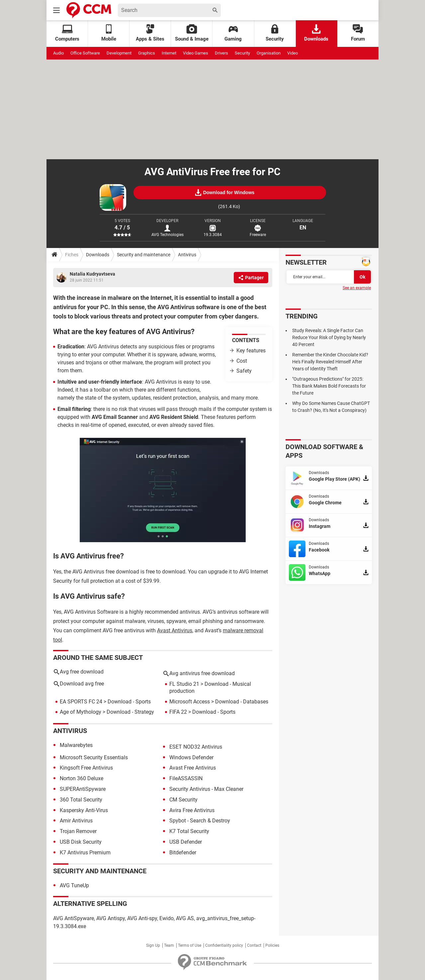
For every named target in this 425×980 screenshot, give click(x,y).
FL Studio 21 (184, 684)
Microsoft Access (190, 702)
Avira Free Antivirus (192, 810)
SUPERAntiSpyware (83, 789)
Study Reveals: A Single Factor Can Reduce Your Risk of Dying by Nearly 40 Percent (329, 337)
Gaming (233, 33)
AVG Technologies (168, 235)
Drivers (221, 53)
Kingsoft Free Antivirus (86, 768)
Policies (272, 945)
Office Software (85, 53)
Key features (251, 351)
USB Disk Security (81, 842)
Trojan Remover (78, 831)
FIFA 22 (178, 712)
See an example (357, 288)
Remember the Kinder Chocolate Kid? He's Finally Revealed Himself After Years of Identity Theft (330, 362)
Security (275, 33)
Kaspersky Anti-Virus (84, 810)
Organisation (269, 53)
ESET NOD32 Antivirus (196, 747)
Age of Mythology (81, 712)
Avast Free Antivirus (193, 768)
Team (169, 945)
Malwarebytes (76, 745)
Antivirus (187, 255)
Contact (254, 945)
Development (119, 53)
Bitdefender (183, 853)
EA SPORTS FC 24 (81, 702)
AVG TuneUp (74, 885)
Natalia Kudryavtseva (92, 274)
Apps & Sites (150, 33)
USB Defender (186, 842)
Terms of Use (190, 945)
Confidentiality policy (224, 945)
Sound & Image (192, 33)
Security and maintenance (144, 255)
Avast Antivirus (175, 630)
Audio (58, 53)
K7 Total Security (189, 831)
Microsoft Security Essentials (94, 757)
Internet (169, 53)
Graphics (147, 53)
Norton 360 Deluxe (82, 778)
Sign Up (153, 945)
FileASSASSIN (186, 778)
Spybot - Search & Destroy (200, 821)
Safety (244, 371)
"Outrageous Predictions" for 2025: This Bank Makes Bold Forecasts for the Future (329, 386)
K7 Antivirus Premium (85, 853)
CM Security (183, 800)
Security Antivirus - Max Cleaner (206, 789)
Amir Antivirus (76, 821)
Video (293, 53)
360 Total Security (81, 800)
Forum (358, 33)
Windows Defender (191, 757)
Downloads (316, 33)
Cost (242, 361)
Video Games (196, 53)
